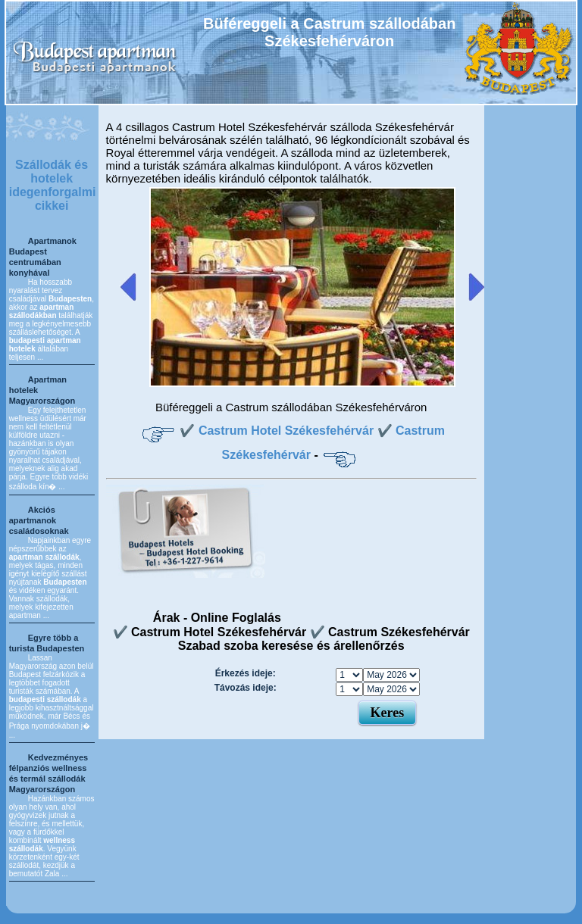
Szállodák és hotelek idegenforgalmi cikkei (53, 185)
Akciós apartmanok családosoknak (39, 520)
